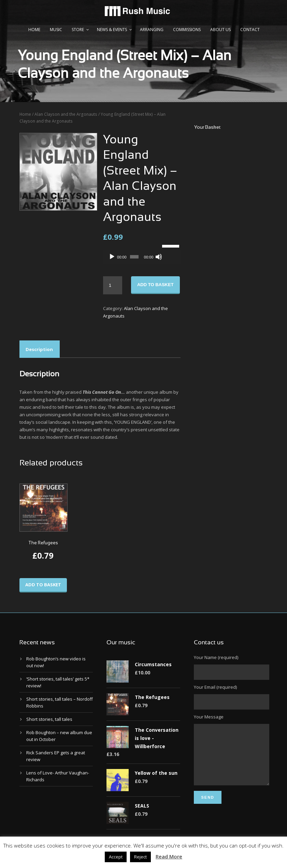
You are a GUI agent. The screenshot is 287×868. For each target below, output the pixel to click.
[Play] (112, 257)
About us (220, 30)
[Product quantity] (113, 285)
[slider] (134, 257)
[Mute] (159, 257)
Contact (250, 30)
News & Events (112, 30)
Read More (169, 856)
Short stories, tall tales (49, 719)
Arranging (152, 30)
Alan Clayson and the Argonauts (66, 114)
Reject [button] (140, 857)
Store (78, 30)
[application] (142, 257)
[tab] (39, 349)
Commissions (187, 30)
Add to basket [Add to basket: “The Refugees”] (43, 585)
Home (34, 30)
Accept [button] (116, 857)
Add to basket (155, 285)
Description (39, 349)
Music (56, 30)
